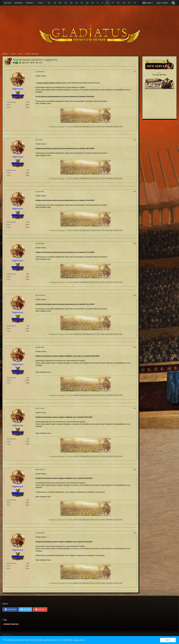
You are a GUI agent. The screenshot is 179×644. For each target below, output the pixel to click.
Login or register (162, 3)
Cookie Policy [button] (79, 640)
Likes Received (11, 102)
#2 (135, 140)
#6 (135, 347)
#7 (135, 408)
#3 (135, 192)
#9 (135, 533)
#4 (135, 243)
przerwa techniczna (11, 624)
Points (8, 105)
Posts (8, 107)
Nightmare (25, 63)
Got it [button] (168, 640)
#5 (135, 295)
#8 (135, 469)
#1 (135, 72)
